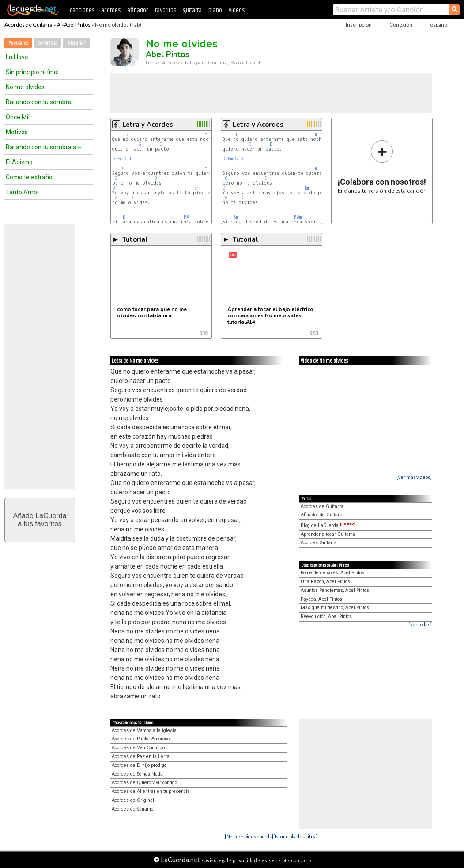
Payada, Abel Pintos (321, 599)
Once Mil (18, 117)
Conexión (401, 25)
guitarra (192, 10)
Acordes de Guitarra (28, 25)
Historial (76, 43)
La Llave (17, 57)
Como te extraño (29, 177)
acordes (111, 10)
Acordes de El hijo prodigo (139, 765)
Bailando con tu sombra (39, 102)
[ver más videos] (414, 477)
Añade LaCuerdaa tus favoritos (40, 520)
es (264, 860)
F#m (187, 217)
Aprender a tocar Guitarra (328, 534)
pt (284, 860)
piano (215, 10)
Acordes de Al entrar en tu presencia (151, 791)
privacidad (245, 860)
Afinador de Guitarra (322, 515)
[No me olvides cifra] (295, 836)
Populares (18, 43)
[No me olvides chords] (249, 836)
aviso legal (216, 860)
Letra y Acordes (148, 125)
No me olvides (25, 87)
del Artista (47, 43)
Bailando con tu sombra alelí (45, 147)
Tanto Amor (23, 192)
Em (205, 135)
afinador (138, 10)
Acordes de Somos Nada (137, 774)
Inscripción (359, 25)
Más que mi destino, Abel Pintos (335, 608)
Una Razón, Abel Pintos (325, 582)
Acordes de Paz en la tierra (141, 756)
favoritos (165, 10)
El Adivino (19, 162)
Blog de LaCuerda (328, 525)
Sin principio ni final (32, 72)
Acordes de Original (133, 800)
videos (237, 10)
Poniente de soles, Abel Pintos (332, 573)
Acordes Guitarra (319, 543)
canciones (82, 10)
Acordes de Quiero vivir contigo (144, 783)
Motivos (17, 132)
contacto (301, 860)
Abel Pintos (77, 25)
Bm (125, 217)
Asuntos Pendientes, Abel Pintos (335, 590)
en (275, 860)
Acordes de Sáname (133, 809)
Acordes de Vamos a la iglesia (144, 730)
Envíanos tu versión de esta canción (382, 167)
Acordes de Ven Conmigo (138, 748)
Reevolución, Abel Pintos (326, 616)
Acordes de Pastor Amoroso (141, 739)
